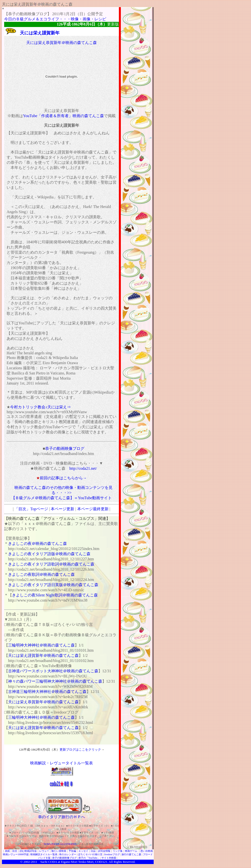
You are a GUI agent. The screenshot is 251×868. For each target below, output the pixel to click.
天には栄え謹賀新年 (40, 33)
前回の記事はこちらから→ (63, 478)
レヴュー (44, 851)
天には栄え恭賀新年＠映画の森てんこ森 (62, 43)
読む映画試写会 (28, 851)
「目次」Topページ (31, 509)
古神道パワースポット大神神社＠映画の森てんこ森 (53, 671)
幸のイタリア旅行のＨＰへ (62, 817)
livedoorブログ (112, 854)
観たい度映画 (59, 851)
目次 (15, 851)
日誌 (93, 851)
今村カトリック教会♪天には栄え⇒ (40, 407)
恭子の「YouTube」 (89, 858)
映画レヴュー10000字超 (16, 854)
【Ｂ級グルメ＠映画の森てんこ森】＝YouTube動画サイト (62, 498)
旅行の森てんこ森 (131, 854)
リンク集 (118, 851)
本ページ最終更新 (93, 509)
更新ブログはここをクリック (80, 750)
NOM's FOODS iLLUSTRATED (60, 844)
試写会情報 (104, 851)
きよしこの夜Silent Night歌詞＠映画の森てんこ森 (55, 595)
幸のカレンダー (68, 854)
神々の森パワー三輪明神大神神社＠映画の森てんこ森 (55, 681)
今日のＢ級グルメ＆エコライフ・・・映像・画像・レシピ (55, 19)
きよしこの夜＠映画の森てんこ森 (38, 544)
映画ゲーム (131, 851)
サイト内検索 (109, 858)
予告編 (72, 851)
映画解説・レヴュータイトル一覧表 (62, 763)
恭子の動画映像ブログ (65, 448)
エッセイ (83, 851)
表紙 (7, 851)
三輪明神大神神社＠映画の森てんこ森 (41, 645)
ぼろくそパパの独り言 (90, 854)
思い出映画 (147, 851)
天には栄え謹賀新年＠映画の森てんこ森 (43, 655)
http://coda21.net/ (83, 468)
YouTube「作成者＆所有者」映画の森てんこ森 (63, 116)
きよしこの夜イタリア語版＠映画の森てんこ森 (49, 554)
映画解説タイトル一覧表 (44, 854)
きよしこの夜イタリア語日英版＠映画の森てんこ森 (53, 585)
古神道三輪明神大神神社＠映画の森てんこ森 (47, 692)
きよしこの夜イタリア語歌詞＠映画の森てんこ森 (51, 564)
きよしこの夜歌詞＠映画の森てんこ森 (41, 574)
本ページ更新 (63, 509)
